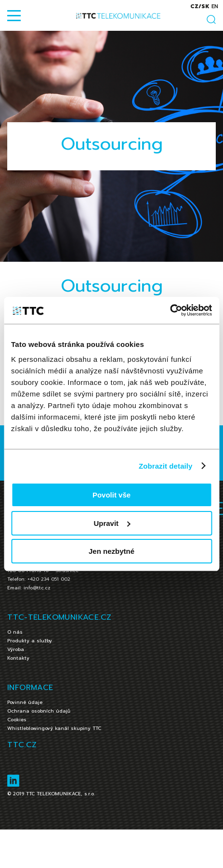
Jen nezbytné (111, 551)
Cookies (17, 720)
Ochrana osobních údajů (39, 711)
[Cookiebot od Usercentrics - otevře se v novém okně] (170, 310)
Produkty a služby (30, 641)
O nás (15, 632)
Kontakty (18, 658)
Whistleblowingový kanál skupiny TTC (54, 728)
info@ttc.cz (37, 588)
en (215, 6)
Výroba (16, 649)
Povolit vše (111, 495)
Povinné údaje (25, 702)
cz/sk (200, 6)
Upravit (112, 523)
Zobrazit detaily (166, 466)
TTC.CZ (22, 745)
